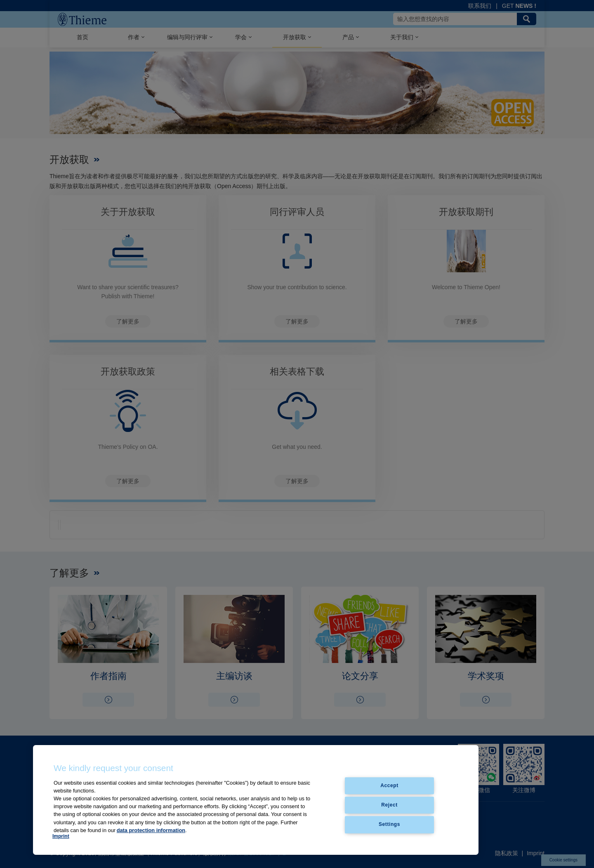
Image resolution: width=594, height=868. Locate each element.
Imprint (61, 836)
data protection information (151, 830)
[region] (256, 800)
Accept (389, 785)
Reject (389, 805)
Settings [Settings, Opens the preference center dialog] (389, 825)
